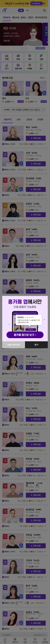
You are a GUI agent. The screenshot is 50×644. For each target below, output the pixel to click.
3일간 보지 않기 (14, 345)
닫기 (36, 345)
